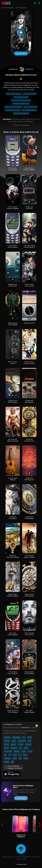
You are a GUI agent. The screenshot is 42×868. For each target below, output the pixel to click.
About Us (11, 857)
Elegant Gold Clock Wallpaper (29, 518)
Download (21, 54)
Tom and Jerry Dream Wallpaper (13, 673)
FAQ (19, 859)
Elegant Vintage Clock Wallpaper (13, 324)
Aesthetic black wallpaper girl (21, 104)
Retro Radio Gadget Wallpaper (29, 711)
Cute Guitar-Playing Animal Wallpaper (29, 246)
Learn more (21, 798)
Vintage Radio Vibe (29, 323)
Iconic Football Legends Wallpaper (29, 556)
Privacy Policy (36, 857)
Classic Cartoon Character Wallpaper (29, 169)
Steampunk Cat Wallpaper (13, 518)
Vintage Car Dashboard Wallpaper (13, 556)
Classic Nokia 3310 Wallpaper (13, 169)
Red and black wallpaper (29, 110)
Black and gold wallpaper (13, 110)
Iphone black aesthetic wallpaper (21, 100)
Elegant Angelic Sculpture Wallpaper (13, 595)
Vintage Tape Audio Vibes (29, 208)
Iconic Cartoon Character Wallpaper (13, 208)
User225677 (26, 69)
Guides (24, 859)
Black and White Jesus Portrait (29, 634)
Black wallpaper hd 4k (30, 94)
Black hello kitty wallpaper (21, 113)
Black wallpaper (22, 8)
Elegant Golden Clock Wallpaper (29, 595)
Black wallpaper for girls (21, 97)
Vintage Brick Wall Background (29, 479)
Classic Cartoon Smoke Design (29, 285)
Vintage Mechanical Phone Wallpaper (13, 711)
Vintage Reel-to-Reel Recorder (13, 285)
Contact (4, 857)
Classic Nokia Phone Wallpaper (13, 246)
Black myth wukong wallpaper (14, 107)
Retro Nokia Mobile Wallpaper (13, 634)
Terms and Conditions (23, 857)
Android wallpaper (17, 731)
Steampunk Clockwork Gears (29, 440)
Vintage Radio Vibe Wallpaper (29, 401)
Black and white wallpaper (14, 94)
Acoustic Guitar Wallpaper (13, 479)
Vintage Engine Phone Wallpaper (29, 673)
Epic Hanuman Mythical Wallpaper (13, 440)
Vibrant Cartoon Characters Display (29, 363)
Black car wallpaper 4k (31, 107)
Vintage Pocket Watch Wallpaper (13, 401)
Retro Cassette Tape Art (13, 363)
